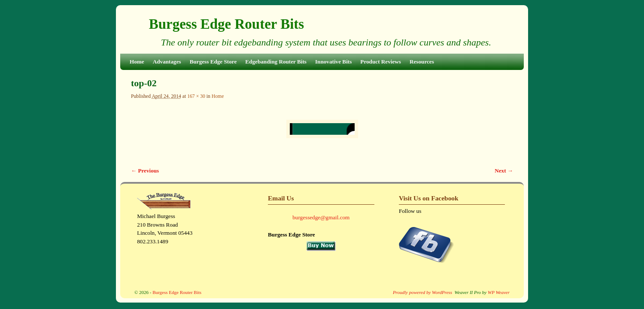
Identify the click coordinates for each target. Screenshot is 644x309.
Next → (504, 171)
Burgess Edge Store (213, 62)
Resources (422, 62)
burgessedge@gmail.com (321, 217)
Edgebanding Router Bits (276, 62)
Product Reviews (381, 62)
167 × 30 (196, 96)
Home (137, 62)
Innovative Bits (333, 62)
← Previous (145, 171)
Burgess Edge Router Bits (227, 24)
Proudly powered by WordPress (422, 292)
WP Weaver (499, 292)
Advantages (167, 62)
